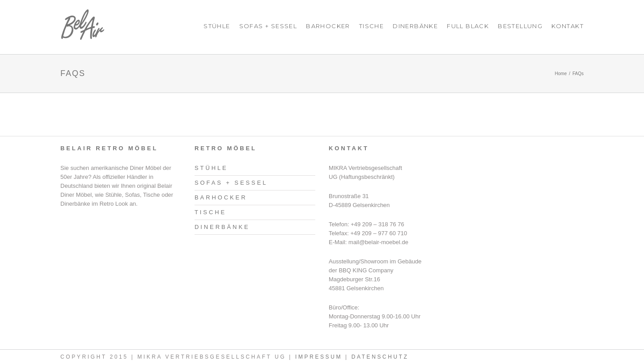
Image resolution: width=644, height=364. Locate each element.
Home (561, 74)
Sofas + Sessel (268, 26)
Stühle (217, 26)
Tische (371, 26)
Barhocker (328, 26)
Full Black (468, 26)
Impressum (319, 357)
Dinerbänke (415, 26)
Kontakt (568, 26)
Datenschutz (380, 357)
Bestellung (520, 26)
